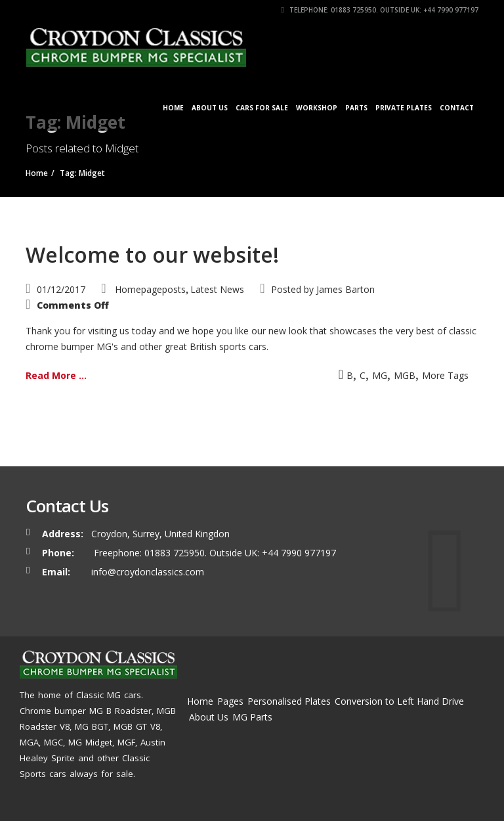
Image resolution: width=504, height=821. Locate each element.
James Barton (346, 289)
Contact (457, 108)
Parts (356, 108)
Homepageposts (150, 289)
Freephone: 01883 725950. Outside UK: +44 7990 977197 (214, 553)
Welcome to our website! (152, 255)
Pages (230, 701)
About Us (210, 108)
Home (173, 108)
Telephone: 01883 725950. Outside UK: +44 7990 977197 (380, 10)
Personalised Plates (289, 701)
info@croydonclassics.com (148, 572)
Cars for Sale (262, 108)
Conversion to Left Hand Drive (399, 701)
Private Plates (404, 108)
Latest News (217, 289)
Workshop (317, 108)
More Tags (445, 375)
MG (380, 375)
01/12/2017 (61, 289)
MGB (405, 375)
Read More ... (56, 375)
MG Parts (252, 717)
